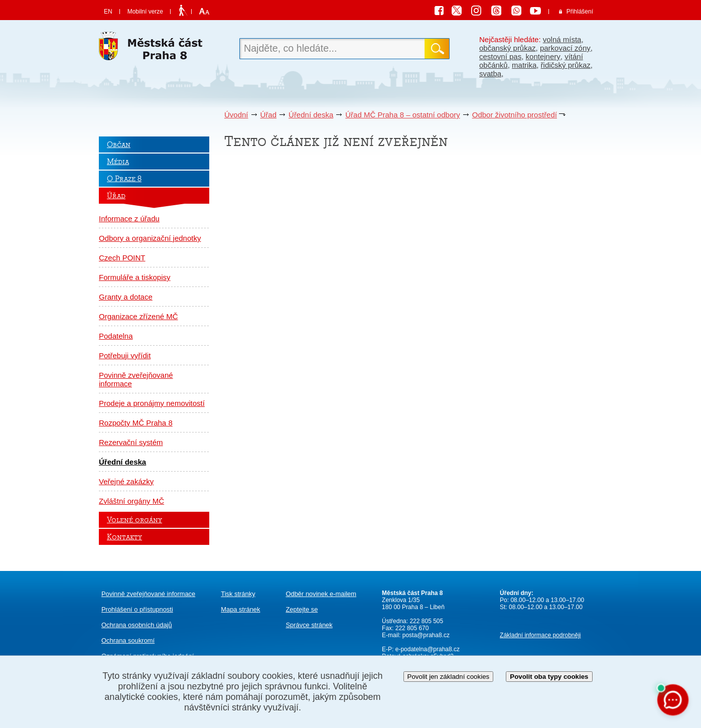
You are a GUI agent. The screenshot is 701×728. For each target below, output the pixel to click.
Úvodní (236, 115)
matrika (524, 65)
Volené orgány (134, 520)
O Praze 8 (124, 179)
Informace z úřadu (129, 219)
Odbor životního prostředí (515, 115)
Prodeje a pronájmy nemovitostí (152, 403)
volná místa (562, 39)
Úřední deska (311, 115)
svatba (490, 74)
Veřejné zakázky (126, 481)
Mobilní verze (145, 12)
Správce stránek (309, 625)
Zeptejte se (302, 609)
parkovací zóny (565, 48)
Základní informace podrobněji (540, 635)
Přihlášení (580, 12)
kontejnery (543, 56)
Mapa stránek (240, 609)
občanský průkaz (508, 48)
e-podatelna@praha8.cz (427, 649)
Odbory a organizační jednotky (150, 238)
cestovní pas (500, 56)
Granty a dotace (126, 297)
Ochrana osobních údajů (137, 625)
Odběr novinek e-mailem (321, 594)
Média (118, 162)
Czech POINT (122, 258)
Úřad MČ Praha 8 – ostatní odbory (402, 115)
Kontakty (124, 537)
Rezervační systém (131, 442)
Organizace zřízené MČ (138, 316)
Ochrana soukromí (128, 640)
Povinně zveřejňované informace (136, 379)
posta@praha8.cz (426, 635)
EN (108, 12)
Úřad (269, 115)
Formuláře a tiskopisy (135, 277)
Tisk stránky (238, 594)
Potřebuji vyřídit (125, 355)
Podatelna (116, 336)
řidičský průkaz (566, 65)
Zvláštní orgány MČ (131, 501)
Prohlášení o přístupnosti (137, 609)
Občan (119, 144)
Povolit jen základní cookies (449, 677)
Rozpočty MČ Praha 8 (136, 423)
